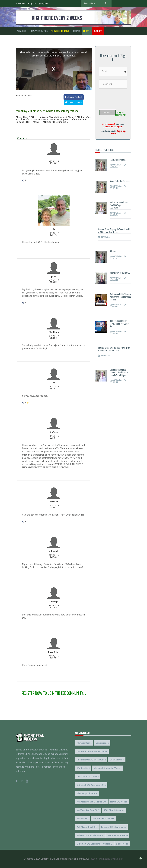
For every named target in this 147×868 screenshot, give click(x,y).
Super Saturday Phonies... (120, 181)
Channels (22, 31)
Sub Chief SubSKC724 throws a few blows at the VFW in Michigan (119, 373)
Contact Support (113, 127)
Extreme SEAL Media (118, 835)
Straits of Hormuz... (118, 160)
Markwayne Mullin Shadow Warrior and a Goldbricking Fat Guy (120, 297)
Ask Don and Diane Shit (103, 819)
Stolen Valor (83, 819)
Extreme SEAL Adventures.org (91, 785)
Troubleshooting (60, 31)
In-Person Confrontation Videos (92, 751)
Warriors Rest (83, 768)
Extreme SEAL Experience (114, 827)
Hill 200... (113, 252)
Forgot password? (120, 114)
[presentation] (123, 98)
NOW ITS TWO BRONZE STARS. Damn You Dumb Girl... (119, 324)
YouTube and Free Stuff (88, 810)
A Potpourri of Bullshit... (120, 273)
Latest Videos (102, 743)
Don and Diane (117, 760)
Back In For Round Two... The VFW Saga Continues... (120, 205)
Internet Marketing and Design (107, 859)
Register (43, 4)
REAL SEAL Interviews (114, 810)
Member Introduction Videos (107, 768)
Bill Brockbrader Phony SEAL (90, 835)
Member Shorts (84, 743)
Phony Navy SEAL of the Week (91, 760)
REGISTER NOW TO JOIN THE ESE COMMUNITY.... (54, 694)
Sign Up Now (118, 132)
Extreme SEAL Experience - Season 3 (94, 844)
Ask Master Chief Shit (87, 827)
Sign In (32, 4)
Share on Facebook (74, 97)
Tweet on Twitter (73, 102)
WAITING (107, 113)
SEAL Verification (39, 31)
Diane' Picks (122, 844)
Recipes (76, 31)
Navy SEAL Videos (119, 802)
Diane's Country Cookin (88, 777)
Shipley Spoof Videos (87, 793)
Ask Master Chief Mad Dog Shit (91, 802)
